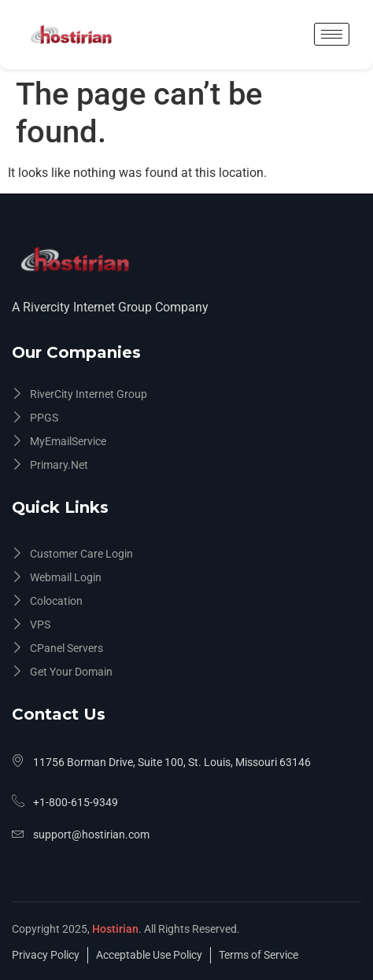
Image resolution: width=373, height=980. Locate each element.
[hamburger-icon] (332, 34)
